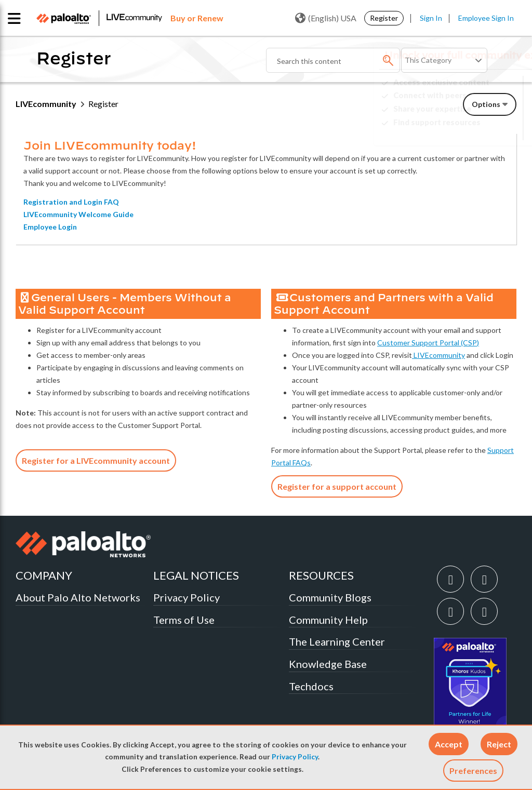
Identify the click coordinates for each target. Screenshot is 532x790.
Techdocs (311, 686)
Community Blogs (330, 597)
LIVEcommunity (46, 104)
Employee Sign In (486, 18)
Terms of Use (184, 620)
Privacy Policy (295, 757)
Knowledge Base (328, 664)
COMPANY (44, 575)
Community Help (328, 620)
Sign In (431, 18)
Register (384, 18)
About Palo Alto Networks (78, 597)
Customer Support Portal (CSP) (428, 343)
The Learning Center (337, 641)
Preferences (473, 771)
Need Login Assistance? (470, 131)
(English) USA (326, 18)
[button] (449, 744)
